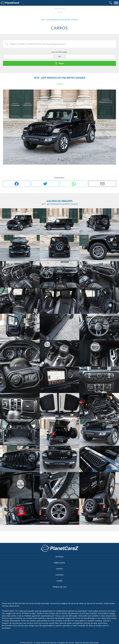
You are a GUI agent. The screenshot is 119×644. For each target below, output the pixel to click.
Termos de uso (60, 587)
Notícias (60, 557)
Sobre (59, 581)
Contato (59, 575)
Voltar (60, 84)
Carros (60, 12)
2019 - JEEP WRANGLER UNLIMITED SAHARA (60, 20)
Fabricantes (59, 563)
